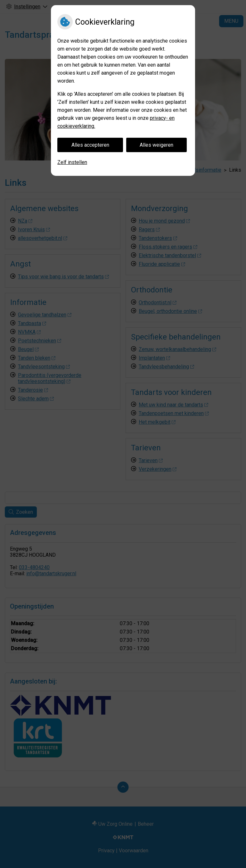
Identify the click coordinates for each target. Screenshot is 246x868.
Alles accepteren (90, 145)
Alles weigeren (156, 145)
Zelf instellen (72, 162)
